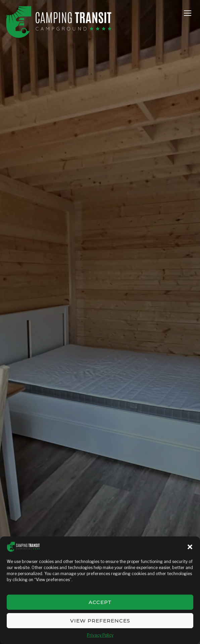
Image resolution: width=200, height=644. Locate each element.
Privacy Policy (100, 635)
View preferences (100, 621)
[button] (190, 547)
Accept (100, 602)
